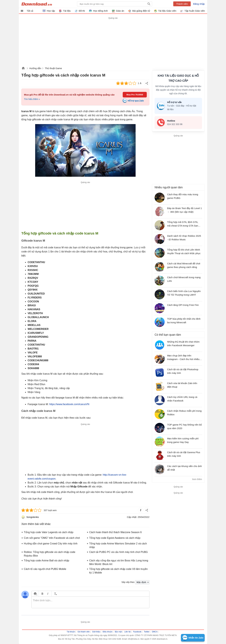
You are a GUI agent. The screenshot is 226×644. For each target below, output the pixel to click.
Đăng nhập (199, 4)
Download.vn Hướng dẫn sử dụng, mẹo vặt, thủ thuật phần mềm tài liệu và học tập (37, 4)
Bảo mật (118, 632)
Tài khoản (71, 632)
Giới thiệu (96, 632)
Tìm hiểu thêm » (32, 99)
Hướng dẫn (35, 68)
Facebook (137, 632)
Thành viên (182, 4)
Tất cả (30, 11)
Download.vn (23, 68)
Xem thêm (197, 479)
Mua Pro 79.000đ (135, 95)
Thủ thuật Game (53, 68)
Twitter (147, 632)
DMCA (155, 632)
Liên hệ (128, 632)
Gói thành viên (84, 632)
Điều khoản (107, 632)
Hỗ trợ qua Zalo (136, 101)
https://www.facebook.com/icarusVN (69, 404)
